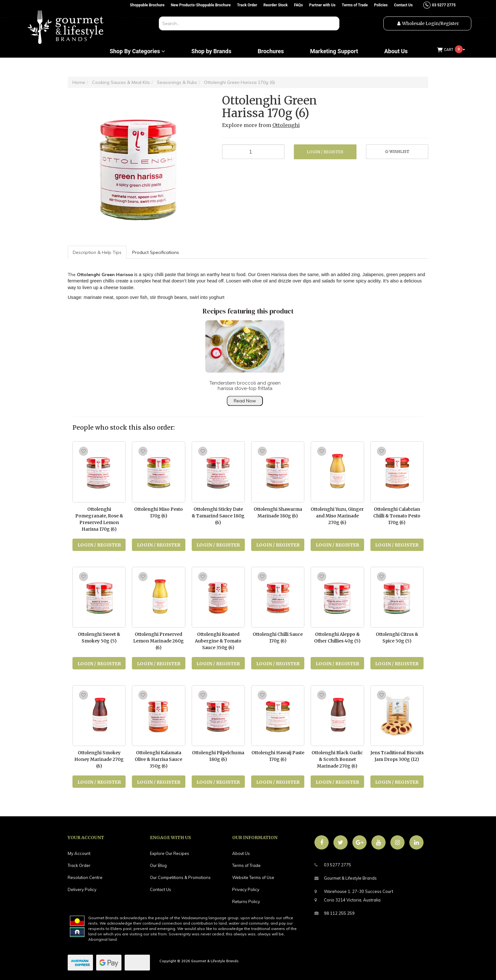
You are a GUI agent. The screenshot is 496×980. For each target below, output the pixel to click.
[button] (397, 152)
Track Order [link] (79, 865)
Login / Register (325, 152)
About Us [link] (241, 853)
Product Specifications (156, 252)
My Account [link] (79, 853)
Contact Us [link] (161, 889)
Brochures (271, 51)
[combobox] (249, 23)
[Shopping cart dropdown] (451, 50)
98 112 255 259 (335, 913)
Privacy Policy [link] (246, 889)
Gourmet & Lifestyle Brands (346, 878)
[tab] (97, 252)
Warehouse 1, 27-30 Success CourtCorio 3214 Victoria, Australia (354, 895)
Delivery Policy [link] (82, 889)
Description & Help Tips (97, 252)
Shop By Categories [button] (137, 51)
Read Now (245, 407)
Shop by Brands (211, 51)
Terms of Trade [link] (246, 865)
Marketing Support (334, 51)
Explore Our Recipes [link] (170, 853)
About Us (396, 51)
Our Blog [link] (158, 865)
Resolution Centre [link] (85, 877)
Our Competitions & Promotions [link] (180, 877)
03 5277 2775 (333, 865)
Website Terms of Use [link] (253, 877)
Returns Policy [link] (246, 901)
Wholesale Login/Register (431, 23)
